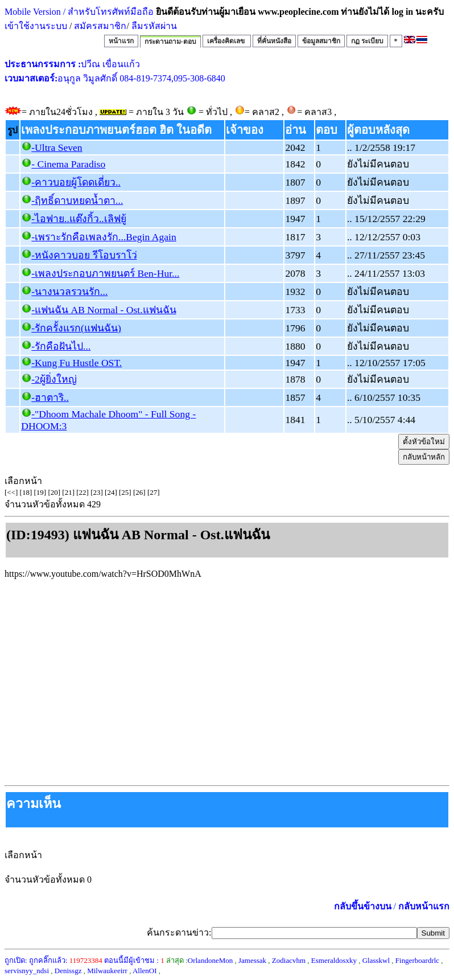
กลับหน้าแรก (424, 906)
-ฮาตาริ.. (50, 397)
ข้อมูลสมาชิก (321, 41)
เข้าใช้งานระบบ (36, 26)
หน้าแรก (121, 41)
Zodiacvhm (289, 960)
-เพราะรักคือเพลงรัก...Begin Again (104, 237)
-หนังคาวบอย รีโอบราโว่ (84, 255)
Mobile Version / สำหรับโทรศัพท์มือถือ (79, 12)
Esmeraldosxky (334, 960)
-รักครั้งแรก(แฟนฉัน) (76, 328)
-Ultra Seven (57, 147)
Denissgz (68, 971)
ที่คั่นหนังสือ (274, 41)
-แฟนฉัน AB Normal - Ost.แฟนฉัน (104, 310)
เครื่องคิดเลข (227, 41)
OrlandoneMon (210, 960)
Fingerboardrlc (417, 960)
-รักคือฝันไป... (61, 346)
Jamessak (252, 960)
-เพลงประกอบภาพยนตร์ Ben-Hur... (105, 273)
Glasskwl (376, 960)
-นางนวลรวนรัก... (69, 292)
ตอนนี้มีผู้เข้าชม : (134, 960)
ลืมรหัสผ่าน (153, 26)
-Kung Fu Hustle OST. (77, 363)
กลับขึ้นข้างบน (363, 906)
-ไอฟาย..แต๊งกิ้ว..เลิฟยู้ (79, 219)
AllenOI (145, 971)
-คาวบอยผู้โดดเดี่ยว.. (76, 182)
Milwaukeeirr (107, 971)
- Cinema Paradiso (68, 164)
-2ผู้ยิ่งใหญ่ (54, 379)
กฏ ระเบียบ (367, 41)
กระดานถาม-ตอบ (170, 42)
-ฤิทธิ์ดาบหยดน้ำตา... (77, 200)
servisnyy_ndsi (27, 971)
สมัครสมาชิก (100, 26)
